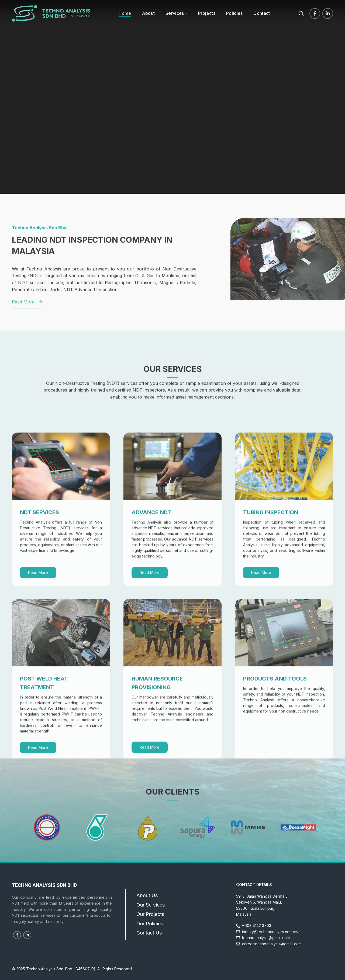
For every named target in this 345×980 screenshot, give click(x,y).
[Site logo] (51, 13)
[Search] (301, 13)
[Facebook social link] (315, 13)
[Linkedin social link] (328, 13)
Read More (38, 660)
